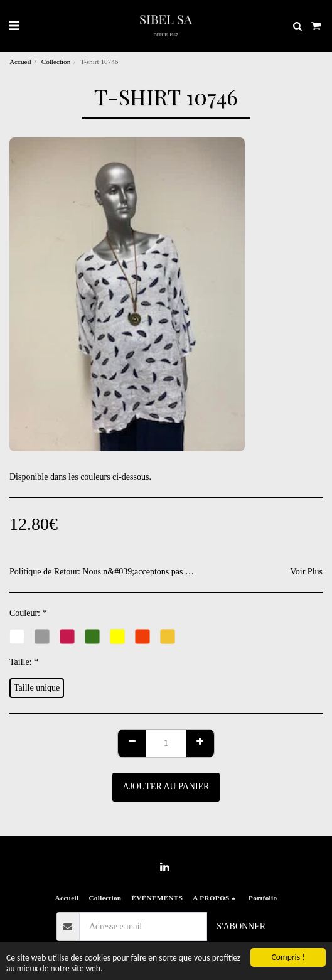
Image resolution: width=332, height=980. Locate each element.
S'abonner (241, 926)
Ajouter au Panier (166, 786)
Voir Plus (307, 572)
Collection (56, 62)
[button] (14, 26)
